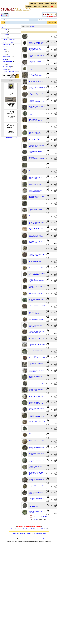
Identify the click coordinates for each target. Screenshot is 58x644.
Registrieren (54, 3)
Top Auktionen (34, 3)
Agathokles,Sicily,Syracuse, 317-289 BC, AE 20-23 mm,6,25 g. (36, 94)
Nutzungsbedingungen (42, 538)
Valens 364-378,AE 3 (33, 165)
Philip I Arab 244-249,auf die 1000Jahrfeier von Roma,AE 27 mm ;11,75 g (36, 435)
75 (34, 520)
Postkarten (5, 73)
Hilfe (18, 533)
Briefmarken (5, 70)
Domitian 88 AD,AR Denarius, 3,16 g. (37, 396)
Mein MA (41, 3)
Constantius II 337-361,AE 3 (35, 184)
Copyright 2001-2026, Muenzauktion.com (24, 537)
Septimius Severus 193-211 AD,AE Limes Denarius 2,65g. (36, 506)
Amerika (4, 51)
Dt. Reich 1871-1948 (7, 44)
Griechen (6, 34)
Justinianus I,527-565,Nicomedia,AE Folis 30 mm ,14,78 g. (36, 255)
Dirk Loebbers (18, 529)
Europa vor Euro (6, 48)
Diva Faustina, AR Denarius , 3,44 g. (36, 294)
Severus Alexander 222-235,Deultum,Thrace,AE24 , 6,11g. (36, 139)
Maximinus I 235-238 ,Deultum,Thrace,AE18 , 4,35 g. (35, 75)
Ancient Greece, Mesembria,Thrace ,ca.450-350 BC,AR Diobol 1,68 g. (36, 43)
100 (36, 520)
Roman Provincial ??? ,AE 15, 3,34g (36, 339)
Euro (4, 49)
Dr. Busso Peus (25, 529)
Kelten (5, 36)
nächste (45, 29)
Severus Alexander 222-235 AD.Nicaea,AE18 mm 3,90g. (35, 36)
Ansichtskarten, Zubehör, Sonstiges (10, 71)
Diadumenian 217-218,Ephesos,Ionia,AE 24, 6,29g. (36, 313)
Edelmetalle (5, 29)
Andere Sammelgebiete (8, 68)
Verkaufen (47, 3)
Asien (4, 53)
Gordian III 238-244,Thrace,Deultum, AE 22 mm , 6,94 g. (36, 126)
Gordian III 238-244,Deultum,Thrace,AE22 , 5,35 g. (36, 416)
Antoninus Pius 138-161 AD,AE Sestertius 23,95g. (35, 377)
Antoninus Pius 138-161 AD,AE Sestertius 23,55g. (35, 326)
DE (53, 6)
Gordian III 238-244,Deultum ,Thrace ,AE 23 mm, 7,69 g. (36, 390)
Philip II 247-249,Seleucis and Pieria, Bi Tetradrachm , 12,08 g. (37, 197)
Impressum (46, 6)
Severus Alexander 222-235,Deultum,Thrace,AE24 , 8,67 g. (36, 120)
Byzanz (5, 33)
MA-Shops (12, 529)
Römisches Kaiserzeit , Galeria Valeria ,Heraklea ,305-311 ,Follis (37, 274)
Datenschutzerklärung (41, 533)
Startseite (14, 533)
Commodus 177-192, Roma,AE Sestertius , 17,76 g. (35, 242)
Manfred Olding (33, 529)
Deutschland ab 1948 (7, 46)
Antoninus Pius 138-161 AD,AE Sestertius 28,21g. (35, 351)
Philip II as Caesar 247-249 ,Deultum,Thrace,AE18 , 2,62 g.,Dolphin (35, 49)
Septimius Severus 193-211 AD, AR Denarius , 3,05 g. (36, 371)
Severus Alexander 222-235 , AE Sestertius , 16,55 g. (36, 178)
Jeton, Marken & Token (7, 61)
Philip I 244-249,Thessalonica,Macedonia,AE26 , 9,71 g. (36, 159)
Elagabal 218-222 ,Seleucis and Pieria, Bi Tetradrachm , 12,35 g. (37, 216)
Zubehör (4, 65)
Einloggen (29, 6)
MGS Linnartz (44, 529)
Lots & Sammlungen (7, 66)
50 (32, 520)
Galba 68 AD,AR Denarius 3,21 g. (36, 319)
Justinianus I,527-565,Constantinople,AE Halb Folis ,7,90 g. (37, 358)
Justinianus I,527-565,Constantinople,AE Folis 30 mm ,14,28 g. (36, 281)
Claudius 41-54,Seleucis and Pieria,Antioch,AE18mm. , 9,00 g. (36, 236)
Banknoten (5, 58)
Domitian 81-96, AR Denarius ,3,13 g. (37, 81)
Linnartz (39, 529)
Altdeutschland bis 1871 (8, 43)
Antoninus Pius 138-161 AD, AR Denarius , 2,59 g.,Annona (35, 191)
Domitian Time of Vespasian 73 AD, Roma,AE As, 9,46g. (36, 223)
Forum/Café (37, 6)
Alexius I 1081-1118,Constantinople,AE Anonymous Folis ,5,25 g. (37, 384)
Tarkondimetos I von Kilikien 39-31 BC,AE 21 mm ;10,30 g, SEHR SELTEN (36, 474)
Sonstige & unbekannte (9, 39)
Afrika (4, 55)
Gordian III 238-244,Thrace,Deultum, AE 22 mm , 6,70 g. (36, 146)
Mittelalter (5, 41)
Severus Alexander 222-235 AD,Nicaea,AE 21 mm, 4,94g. (35, 133)
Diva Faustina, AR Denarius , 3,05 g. (36, 268)
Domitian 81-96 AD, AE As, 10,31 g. (36, 261)
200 (38, 520)
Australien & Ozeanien (7, 56)
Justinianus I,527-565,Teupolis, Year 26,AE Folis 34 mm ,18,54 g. (36, 332)
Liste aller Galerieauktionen (11, 138)
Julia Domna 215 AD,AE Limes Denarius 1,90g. (35, 467)
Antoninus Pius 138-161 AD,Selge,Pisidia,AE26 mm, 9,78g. (36, 403)
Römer (5, 38)
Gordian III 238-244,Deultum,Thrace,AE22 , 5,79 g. (36, 101)
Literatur (4, 63)
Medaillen (5, 60)
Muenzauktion (34, 538)
